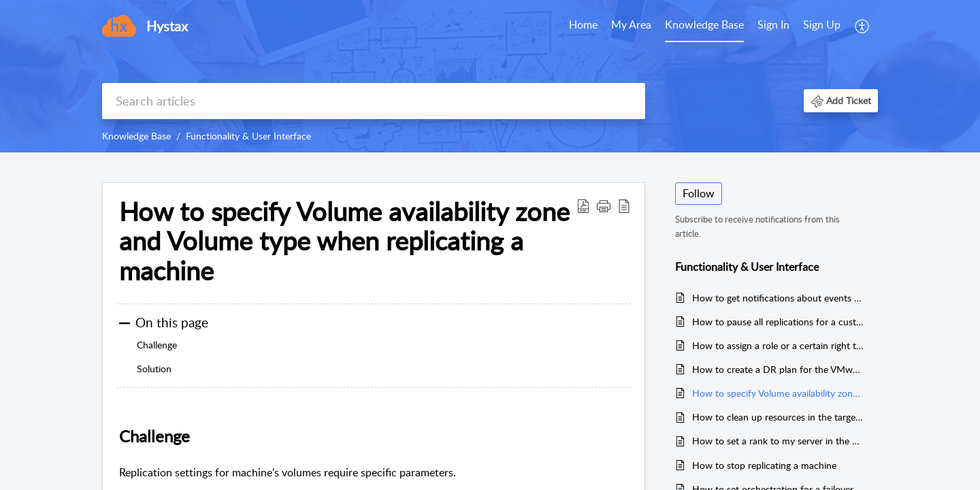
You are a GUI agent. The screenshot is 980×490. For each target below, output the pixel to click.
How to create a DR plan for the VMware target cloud (778, 369)
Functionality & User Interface (248, 136)
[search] (374, 101)
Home (583, 24)
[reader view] (624, 206)
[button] (841, 100)
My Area (631, 24)
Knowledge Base (704, 24)
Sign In (773, 24)
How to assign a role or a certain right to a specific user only (778, 345)
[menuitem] (799, 26)
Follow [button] (699, 193)
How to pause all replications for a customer (778, 322)
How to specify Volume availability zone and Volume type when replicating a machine (344, 241)
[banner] (490, 76)
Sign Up (822, 24)
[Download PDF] (583, 206)
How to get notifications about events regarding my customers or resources (778, 298)
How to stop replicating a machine (764, 465)
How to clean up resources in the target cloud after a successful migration (778, 417)
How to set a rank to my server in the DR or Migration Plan (778, 441)
